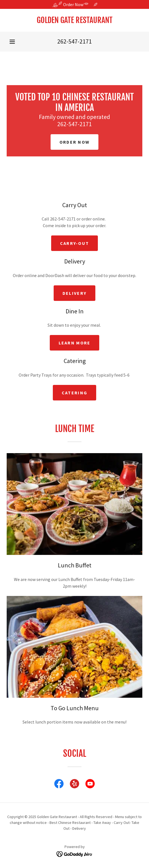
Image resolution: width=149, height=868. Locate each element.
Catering (74, 393)
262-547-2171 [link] (74, 41)
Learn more (75, 343)
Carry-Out (75, 243)
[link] (74, 20)
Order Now (75, 142)
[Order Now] (74, 4)
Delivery (74, 293)
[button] (12, 42)
